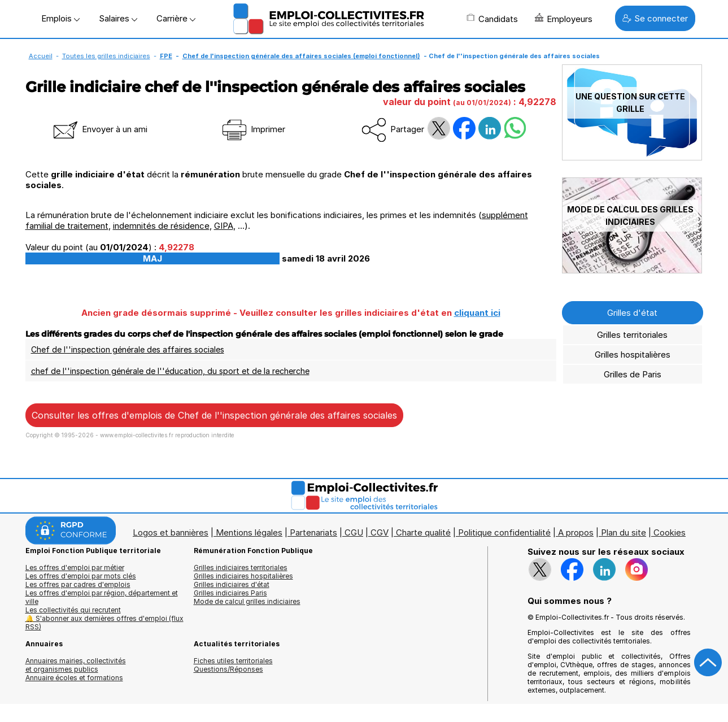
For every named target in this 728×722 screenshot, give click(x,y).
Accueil (41, 56)
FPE (166, 56)
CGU (354, 532)
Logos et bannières (171, 532)
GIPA (224, 226)
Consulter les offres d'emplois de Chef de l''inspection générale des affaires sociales (214, 415)
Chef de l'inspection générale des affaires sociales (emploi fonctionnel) (301, 56)
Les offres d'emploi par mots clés (81, 576)
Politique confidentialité (504, 532)
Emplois (60, 18)
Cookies (670, 532)
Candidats (492, 19)
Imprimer (253, 129)
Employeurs (564, 19)
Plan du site (624, 532)
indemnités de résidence (161, 226)
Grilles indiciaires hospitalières (243, 576)
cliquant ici (477, 313)
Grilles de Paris (633, 374)
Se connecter (655, 18)
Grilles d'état (632, 313)
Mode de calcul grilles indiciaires (247, 601)
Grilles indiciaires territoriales (241, 567)
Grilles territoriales (632, 335)
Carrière (176, 18)
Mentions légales (249, 532)
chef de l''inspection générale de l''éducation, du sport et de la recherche (170, 371)
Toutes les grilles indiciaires (106, 56)
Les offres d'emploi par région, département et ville (102, 597)
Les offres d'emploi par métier (75, 567)
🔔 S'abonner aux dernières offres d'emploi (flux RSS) (104, 623)
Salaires (118, 18)
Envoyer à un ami (99, 129)
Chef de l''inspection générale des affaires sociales (128, 349)
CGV (380, 532)
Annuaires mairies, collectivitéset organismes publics (76, 665)
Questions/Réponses (228, 669)
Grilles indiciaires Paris (230, 593)
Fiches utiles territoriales (233, 661)
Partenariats (313, 532)
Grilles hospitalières (633, 355)
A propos (576, 532)
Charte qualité (423, 532)
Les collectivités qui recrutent (73, 610)
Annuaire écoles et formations (74, 678)
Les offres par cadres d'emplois (78, 584)
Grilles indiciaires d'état (232, 584)
